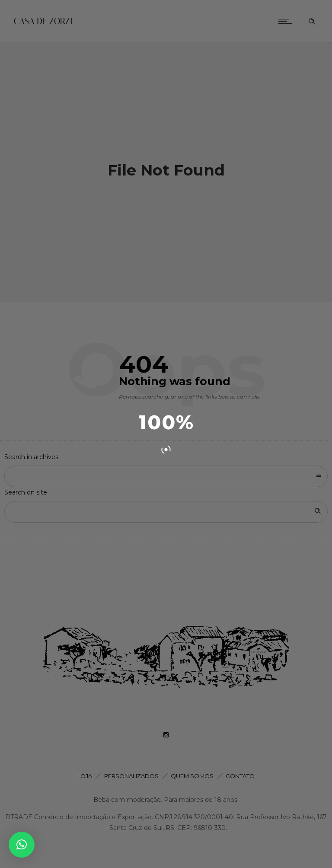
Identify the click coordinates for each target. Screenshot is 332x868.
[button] (22, 845)
